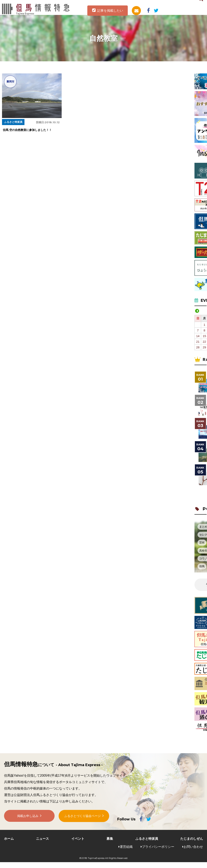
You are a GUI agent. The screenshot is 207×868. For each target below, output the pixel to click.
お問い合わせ (193, 847)
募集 (110, 839)
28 (198, 347)
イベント (78, 839)
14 (198, 336)
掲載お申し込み (28, 817)
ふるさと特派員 (147, 839)
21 (198, 342)
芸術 (202, 543)
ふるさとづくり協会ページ (82, 817)
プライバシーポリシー (158, 847)
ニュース (42, 839)
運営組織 (126, 847)
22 (204, 342)
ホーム (9, 839)
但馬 (202, 566)
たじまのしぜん (192, 839)
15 (204, 336)
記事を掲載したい (110, 11)
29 (204, 347)
